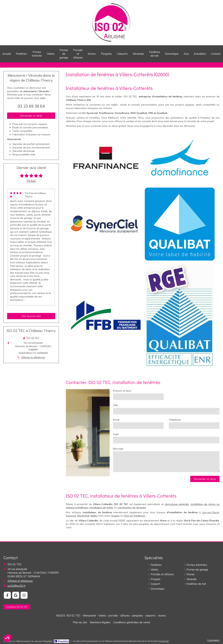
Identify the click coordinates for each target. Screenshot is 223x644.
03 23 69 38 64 (31, 106)
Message (118, 449)
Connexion (213, 640)
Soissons (71, 516)
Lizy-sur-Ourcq (211, 512)
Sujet (116, 434)
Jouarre (115, 516)
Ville (115, 405)
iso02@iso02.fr (17, 586)
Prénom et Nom (122, 391)
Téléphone (175, 420)
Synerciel (164, 641)
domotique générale (177, 504)
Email (116, 420)
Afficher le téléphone (33, 357)
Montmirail (83, 516)
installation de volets (101, 507)
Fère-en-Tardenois (134, 516)
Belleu (94, 516)
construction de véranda (132, 507)
